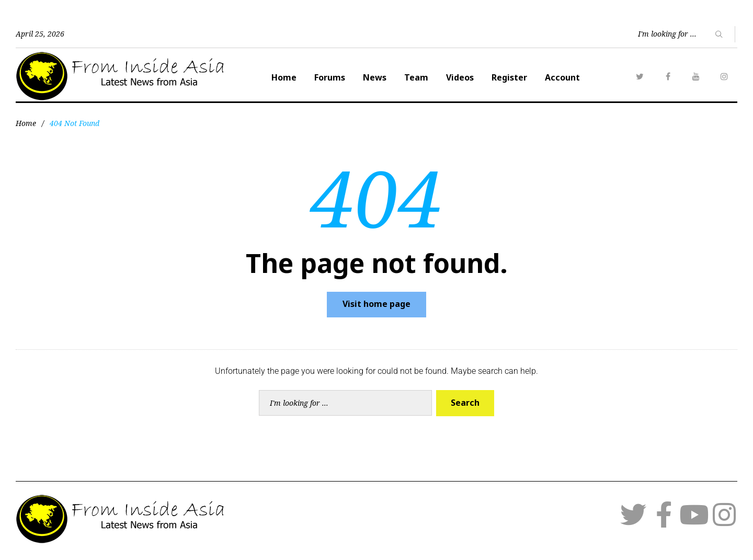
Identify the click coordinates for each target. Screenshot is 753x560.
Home (284, 77)
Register (509, 77)
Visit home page (376, 304)
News (375, 77)
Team (416, 77)
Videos (460, 77)
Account (562, 77)
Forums (330, 77)
